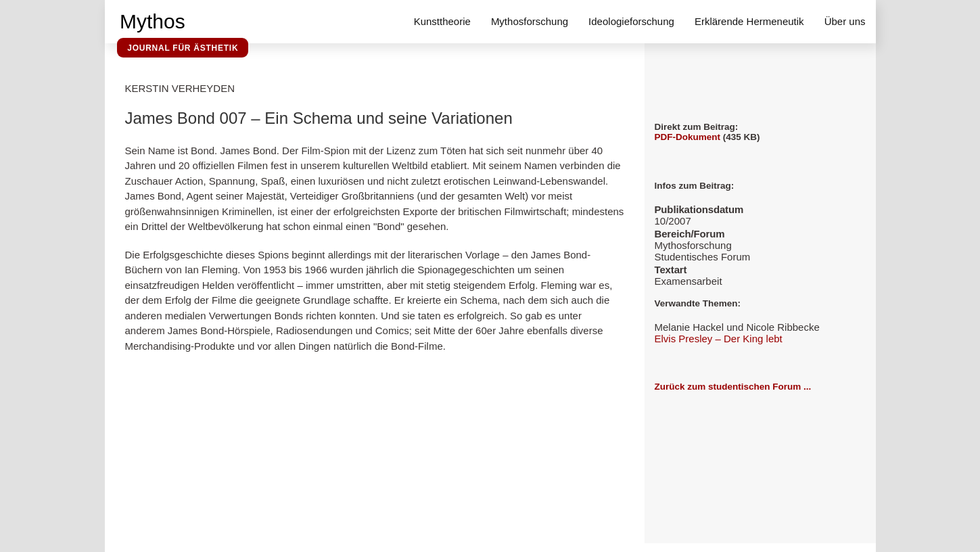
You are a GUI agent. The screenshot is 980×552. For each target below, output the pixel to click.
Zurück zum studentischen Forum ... (733, 387)
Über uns (845, 21)
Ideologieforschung (631, 21)
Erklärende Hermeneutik (749, 21)
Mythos (153, 21)
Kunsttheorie (442, 21)
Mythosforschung (530, 21)
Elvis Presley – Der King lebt (719, 339)
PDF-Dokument (688, 137)
